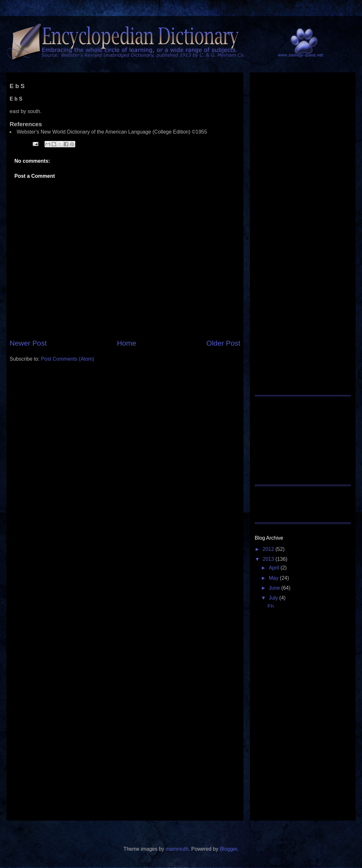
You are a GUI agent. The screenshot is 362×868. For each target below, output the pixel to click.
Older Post (223, 343)
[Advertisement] (125, 417)
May (274, 578)
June (275, 588)
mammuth (177, 849)
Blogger (228, 849)
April (275, 568)
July (274, 598)
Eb (271, 606)
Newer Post (28, 343)
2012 (269, 549)
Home (127, 343)
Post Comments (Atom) (68, 359)
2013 (269, 559)
